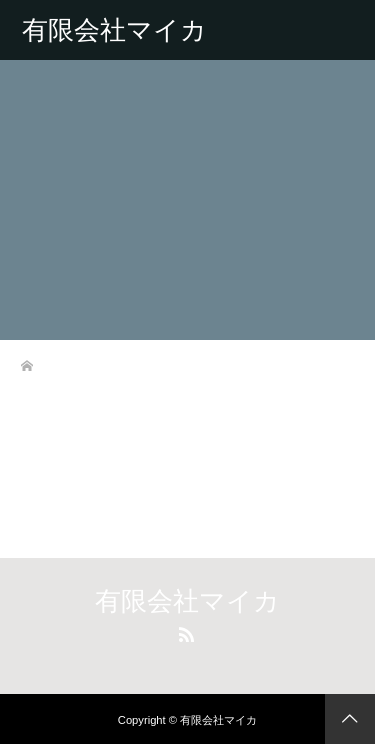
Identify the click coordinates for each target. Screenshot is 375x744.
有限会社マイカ (114, 30)
